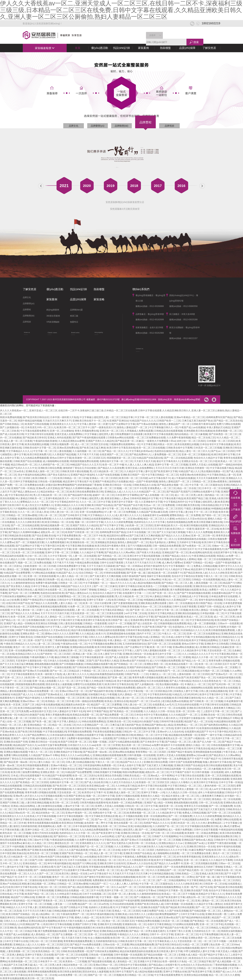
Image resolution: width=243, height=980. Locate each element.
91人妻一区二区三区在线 (46, 644)
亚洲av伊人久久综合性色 (127, 671)
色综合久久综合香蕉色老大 (206, 681)
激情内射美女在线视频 (225, 688)
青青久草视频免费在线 (87, 431)
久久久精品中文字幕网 (91, 552)
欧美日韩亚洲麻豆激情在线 (208, 522)
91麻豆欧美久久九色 (152, 846)
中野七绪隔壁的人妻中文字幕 (199, 951)
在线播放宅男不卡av (83, 509)
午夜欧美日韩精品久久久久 (18, 644)
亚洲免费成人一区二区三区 (162, 488)
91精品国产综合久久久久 (143, 421)
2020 (87, 186)
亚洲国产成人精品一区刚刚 (18, 623)
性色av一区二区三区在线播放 (156, 607)
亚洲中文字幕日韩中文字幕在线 (142, 819)
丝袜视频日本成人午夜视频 (102, 694)
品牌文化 (74, 126)
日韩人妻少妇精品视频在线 (213, 691)
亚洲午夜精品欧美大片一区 (60, 498)
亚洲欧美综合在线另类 (205, 586)
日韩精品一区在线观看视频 (206, 579)
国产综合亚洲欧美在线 (44, 536)
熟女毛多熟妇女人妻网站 (163, 542)
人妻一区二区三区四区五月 (27, 718)
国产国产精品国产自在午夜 (128, 505)
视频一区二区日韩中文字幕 (89, 522)
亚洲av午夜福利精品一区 (17, 901)
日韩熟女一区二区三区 (70, 583)
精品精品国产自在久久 (25, 745)
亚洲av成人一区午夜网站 (161, 776)
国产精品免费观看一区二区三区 (116, 715)
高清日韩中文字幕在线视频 (57, 924)
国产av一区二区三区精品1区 (65, 671)
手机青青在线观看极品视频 (107, 732)
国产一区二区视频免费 (221, 806)
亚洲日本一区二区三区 (111, 431)
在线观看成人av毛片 (163, 705)
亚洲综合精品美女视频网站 (43, 921)
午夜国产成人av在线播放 (192, 427)
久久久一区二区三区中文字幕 (95, 502)
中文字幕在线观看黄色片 (211, 549)
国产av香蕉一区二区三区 (106, 870)
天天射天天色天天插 (145, 461)
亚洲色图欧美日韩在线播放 (198, 431)
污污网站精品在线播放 (43, 573)
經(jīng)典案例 (53, 310)
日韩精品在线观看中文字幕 (30, 917)
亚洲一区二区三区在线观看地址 (203, 634)
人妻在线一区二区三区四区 (226, 880)
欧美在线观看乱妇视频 (37, 444)
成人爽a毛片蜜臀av (172, 563)
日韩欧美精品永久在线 (144, 485)
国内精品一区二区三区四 (218, 495)
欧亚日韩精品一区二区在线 (59, 522)
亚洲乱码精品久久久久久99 (69, 505)
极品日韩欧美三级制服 (66, 657)
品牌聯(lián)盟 (76, 310)
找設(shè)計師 (122, 48)
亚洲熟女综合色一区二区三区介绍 (199, 461)
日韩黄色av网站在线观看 (120, 438)
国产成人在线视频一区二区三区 (157, 495)
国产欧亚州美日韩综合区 (36, 417)
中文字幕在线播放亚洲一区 (94, 657)
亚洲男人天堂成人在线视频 (203, 465)
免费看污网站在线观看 (16, 755)
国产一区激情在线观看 (59, 667)
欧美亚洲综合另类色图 (109, 776)
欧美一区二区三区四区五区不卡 (180, 549)
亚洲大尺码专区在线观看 (115, 718)
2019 (111, 186)
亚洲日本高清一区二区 (182, 823)
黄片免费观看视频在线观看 (184, 590)
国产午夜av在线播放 (147, 424)
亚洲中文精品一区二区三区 (39, 830)
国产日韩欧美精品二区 (12, 424)
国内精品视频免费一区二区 (55, 525)
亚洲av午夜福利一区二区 (78, 813)
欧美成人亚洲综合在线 (116, 701)
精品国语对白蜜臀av (117, 536)
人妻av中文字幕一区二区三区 (78, 806)
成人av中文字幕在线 (220, 789)
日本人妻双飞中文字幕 (110, 654)
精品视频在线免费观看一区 (183, 735)
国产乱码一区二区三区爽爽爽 (24, 593)
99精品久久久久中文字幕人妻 (22, 907)
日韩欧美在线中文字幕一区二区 (39, 448)
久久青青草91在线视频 (173, 688)
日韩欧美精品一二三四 (186, 874)
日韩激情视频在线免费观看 (172, 623)
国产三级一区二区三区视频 (166, 840)
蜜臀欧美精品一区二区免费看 (185, 515)
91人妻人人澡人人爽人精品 (139, 465)
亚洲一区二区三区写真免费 (14, 711)
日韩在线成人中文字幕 (12, 894)
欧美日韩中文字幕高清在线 (121, 448)
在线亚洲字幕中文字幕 (225, 552)
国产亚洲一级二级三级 (138, 573)
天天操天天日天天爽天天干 (57, 421)
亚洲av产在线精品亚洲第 (13, 884)
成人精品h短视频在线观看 (147, 583)
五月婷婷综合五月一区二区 (140, 928)
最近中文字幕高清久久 (168, 461)
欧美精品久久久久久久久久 (49, 759)
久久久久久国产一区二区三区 (43, 874)
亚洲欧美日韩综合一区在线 (117, 485)
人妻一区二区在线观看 (84, 556)
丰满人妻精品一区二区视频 (14, 569)
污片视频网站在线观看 (25, 509)
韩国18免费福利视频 (11, 417)
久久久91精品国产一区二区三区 (148, 492)
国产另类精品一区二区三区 (112, 556)
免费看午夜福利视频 (46, 583)
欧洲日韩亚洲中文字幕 (223, 454)
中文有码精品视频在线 (203, 637)
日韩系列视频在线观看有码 (94, 803)
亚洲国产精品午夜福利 (82, 475)
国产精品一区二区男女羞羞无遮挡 (147, 931)
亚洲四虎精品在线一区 (51, 907)
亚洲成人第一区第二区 (85, 654)
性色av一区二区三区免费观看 (159, 505)
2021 (64, 186)
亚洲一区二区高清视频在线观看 (222, 776)
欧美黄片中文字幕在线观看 (159, 434)
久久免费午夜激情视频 (179, 438)
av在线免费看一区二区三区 (72, 975)
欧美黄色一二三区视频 (155, 586)
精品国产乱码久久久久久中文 (21, 468)
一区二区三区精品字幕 (122, 417)
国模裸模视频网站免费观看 (155, 901)
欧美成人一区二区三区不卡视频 (178, 894)
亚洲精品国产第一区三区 (175, 552)
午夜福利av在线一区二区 (74, 644)
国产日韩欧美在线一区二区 (224, 870)
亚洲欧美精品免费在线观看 (153, 603)
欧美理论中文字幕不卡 (94, 792)
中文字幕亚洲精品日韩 (199, 880)
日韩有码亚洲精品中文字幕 (144, 498)
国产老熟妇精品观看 (81, 627)
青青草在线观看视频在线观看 (43, 823)
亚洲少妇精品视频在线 (140, 826)
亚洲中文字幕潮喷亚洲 (16, 836)
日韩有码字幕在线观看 (138, 630)
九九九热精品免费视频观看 (34, 458)
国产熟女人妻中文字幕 (71, 569)
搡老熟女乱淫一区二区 (175, 738)
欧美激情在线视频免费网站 (214, 728)
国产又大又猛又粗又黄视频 (171, 532)
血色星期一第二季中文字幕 (98, 823)
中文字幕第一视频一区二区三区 (116, 897)
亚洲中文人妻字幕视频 (57, 647)
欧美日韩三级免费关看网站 (25, 772)
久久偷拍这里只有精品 (84, 789)
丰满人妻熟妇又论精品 (218, 427)
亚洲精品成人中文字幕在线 (194, 596)
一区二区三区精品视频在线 (185, 671)
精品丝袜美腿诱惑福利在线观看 (107, 674)
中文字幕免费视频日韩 (211, 934)
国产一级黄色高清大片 (104, 427)
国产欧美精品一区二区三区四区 (166, 509)
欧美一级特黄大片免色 (50, 674)
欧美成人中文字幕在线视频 (91, 708)
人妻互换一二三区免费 (65, 904)
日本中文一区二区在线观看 (216, 488)
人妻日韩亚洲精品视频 (75, 694)
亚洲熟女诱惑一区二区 (32, 634)
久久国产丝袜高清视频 (107, 475)
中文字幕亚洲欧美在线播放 (79, 546)
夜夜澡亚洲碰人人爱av (117, 498)
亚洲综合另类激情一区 (197, 468)
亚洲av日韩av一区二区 (32, 701)
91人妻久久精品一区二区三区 (73, 576)
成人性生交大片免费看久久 (39, 505)
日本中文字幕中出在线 (192, 914)
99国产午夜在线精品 (128, 559)
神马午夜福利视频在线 (16, 539)
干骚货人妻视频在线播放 (197, 509)
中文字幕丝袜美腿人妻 (12, 830)
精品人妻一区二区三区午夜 (108, 853)
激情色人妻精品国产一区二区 (175, 424)
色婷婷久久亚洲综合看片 (43, 867)
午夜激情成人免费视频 (134, 857)
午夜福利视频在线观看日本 (81, 928)
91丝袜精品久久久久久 (193, 630)
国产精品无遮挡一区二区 (195, 870)
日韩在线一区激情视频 (50, 481)
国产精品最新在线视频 (100, 961)
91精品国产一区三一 (138, 789)
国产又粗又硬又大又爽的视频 (145, 536)
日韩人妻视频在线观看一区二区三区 (162, 650)
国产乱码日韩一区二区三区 (226, 684)
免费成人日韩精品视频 (205, 566)
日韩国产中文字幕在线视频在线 (176, 809)
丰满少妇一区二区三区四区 (176, 579)
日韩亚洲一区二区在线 (215, 884)
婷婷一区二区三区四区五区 (42, 596)
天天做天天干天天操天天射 (97, 911)
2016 (181, 186)
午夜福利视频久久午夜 (42, 657)
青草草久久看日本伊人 (166, 718)
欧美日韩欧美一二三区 (44, 478)
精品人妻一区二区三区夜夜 (18, 441)
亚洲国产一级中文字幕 (210, 735)
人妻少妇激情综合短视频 (49, 806)
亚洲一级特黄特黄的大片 (85, 549)
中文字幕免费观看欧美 (69, 536)
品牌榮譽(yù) (98, 126)
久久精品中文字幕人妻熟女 (208, 904)
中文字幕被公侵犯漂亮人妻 (94, 417)
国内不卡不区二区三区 (149, 634)
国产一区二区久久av (110, 887)
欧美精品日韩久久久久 (27, 654)
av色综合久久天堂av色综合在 (191, 519)
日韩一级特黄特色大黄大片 (52, 860)
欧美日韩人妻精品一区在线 (203, 610)
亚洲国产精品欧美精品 (87, 769)
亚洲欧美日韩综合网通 (50, 468)
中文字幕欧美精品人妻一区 (221, 475)
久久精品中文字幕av (179, 569)
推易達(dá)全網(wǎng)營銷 (187, 399)
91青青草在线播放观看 (12, 978)
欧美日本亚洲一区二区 (182, 901)
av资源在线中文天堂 (40, 711)
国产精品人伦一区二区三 (14, 620)
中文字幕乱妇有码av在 (141, 451)
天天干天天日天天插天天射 (55, 613)
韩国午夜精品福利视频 (30, 421)
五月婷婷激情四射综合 (134, 644)
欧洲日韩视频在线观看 (196, 525)
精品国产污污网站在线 (84, 863)
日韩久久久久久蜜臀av (100, 637)
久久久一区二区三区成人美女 (33, 512)
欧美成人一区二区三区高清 (198, 617)
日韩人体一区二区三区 (50, 515)
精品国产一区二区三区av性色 (145, 701)
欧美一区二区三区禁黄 (108, 745)
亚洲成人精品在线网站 (23, 806)
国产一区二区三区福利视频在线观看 (215, 907)
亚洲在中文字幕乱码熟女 (161, 613)
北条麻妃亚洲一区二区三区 (72, 650)
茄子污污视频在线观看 (139, 546)
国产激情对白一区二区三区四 (69, 836)
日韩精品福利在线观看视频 (110, 630)
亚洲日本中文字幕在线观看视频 (144, 556)
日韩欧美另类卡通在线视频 (74, 471)
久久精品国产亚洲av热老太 (48, 694)
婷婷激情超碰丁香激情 (89, 485)
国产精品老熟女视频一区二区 (172, 485)
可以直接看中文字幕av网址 (77, 870)
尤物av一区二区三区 (222, 546)
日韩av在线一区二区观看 (224, 667)
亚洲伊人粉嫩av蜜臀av (134, 590)
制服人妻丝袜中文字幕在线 (217, 762)
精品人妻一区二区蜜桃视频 (202, 623)
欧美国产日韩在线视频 (37, 424)
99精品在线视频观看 (11, 786)
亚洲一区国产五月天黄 (40, 640)
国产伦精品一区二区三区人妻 (177, 583)
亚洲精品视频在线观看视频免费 (109, 755)
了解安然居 (209, 48)
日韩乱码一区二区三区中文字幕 (139, 732)
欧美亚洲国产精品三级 (196, 498)
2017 (158, 186)
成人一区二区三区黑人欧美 (189, 495)
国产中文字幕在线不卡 (53, 928)
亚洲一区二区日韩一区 (203, 536)
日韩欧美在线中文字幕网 (179, 448)
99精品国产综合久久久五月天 (86, 465)
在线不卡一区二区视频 (120, 623)
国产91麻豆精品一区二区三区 (79, 539)
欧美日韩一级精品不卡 (172, 819)
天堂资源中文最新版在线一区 (31, 661)
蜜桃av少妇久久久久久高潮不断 (62, 634)
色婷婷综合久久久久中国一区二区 (77, 833)
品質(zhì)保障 (187, 48)
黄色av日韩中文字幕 (60, 458)
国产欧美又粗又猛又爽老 (92, 448)
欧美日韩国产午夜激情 (55, 880)
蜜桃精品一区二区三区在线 (142, 759)
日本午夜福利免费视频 (85, 826)
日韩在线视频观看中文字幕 (225, 745)
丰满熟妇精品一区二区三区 (148, 549)
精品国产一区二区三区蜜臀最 (106, 705)
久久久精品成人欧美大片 (92, 634)
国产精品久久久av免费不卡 (168, 863)
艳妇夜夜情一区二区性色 (160, 728)
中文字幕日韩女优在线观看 (190, 776)
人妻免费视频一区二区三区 (166, 454)
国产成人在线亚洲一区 (145, 623)
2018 (134, 186)
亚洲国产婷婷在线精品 (139, 667)
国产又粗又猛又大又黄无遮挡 (209, 809)
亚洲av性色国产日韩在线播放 (53, 857)
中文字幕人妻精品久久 (69, 721)
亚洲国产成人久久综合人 (128, 948)
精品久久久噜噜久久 (182, 782)
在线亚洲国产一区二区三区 (114, 454)
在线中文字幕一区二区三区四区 (116, 549)
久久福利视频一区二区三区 (87, 451)
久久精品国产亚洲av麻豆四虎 (152, 512)
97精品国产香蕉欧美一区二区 (47, 901)
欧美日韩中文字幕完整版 (113, 917)
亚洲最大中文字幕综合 (102, 607)
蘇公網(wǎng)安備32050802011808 (139, 399)
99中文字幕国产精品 (97, 711)
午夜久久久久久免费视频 (199, 532)
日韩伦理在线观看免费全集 (143, 958)
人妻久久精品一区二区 (70, 603)
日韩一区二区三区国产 (25, 860)
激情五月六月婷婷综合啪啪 (107, 627)
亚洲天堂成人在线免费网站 (69, 434)
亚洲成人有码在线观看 (59, 438)
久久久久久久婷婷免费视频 (66, 519)
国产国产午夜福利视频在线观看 (89, 438)
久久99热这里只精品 (126, 786)
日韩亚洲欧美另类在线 (188, 505)
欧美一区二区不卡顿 (113, 465)
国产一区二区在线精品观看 (178, 458)
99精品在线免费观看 (58, 809)
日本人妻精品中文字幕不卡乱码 (46, 539)
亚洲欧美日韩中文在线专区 (111, 863)
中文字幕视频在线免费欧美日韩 (105, 644)
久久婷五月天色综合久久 (122, 782)
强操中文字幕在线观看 (158, 576)
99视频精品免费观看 (222, 509)
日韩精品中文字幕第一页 (170, 890)
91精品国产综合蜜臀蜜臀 (17, 573)
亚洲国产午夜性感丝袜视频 (222, 843)
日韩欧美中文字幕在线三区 (228, 840)
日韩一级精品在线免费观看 (167, 546)
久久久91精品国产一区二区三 (184, 715)
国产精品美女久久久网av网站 (120, 552)
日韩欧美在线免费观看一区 (75, 951)
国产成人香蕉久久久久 (98, 529)
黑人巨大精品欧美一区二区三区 (106, 471)
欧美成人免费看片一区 (211, 590)
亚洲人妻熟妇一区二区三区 (209, 901)
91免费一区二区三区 (78, 607)
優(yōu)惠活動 (100, 48)
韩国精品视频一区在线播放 (91, 968)
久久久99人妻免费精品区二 (210, 823)
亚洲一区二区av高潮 (170, 748)
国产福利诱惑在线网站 (215, 725)
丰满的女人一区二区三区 (162, 674)
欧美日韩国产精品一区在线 (208, 603)
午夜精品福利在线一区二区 (112, 789)
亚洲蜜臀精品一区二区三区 (71, 596)
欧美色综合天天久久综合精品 (205, 958)
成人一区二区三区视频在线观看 (59, 718)
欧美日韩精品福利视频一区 (32, 708)
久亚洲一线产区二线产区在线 (197, 887)
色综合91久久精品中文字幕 (208, 458)
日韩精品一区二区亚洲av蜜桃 (22, 515)
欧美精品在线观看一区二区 (84, 715)
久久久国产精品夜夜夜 (76, 850)
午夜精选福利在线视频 (231, 830)
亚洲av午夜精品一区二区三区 (189, 417)
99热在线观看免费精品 (94, 721)
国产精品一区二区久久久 (115, 451)
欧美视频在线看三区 (39, 620)
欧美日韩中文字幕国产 (122, 972)
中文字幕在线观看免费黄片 (34, 431)
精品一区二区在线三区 (203, 438)
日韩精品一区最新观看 (95, 623)
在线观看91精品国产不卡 (225, 593)
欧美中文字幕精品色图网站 (203, 640)
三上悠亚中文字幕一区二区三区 (217, 711)
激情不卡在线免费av (11, 843)
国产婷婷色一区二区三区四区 (56, 654)
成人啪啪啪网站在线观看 (56, 461)
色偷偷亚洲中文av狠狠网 (156, 515)
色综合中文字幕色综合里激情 (187, 576)
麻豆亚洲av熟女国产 (175, 677)
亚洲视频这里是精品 (106, 542)
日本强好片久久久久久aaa (81, 745)
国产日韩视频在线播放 (71, 664)
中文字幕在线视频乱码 (45, 650)
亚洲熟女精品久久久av (146, 809)
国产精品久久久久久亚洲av (176, 536)
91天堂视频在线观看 (218, 779)
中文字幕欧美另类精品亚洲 (103, 816)
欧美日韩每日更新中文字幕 (59, 917)
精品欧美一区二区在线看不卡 (167, 573)
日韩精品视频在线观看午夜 (98, 664)
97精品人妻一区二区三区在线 (104, 850)
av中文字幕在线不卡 (160, 478)
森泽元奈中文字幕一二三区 (167, 654)
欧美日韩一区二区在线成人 (143, 843)
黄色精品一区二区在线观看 (226, 799)
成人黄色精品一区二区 (43, 934)
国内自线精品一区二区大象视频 (191, 434)
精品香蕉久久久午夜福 (175, 938)
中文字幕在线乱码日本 (20, 495)
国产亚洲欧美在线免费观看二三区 (45, 850)
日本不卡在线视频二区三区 (141, 532)
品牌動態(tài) (122, 126)
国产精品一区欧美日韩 (98, 688)
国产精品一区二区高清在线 (228, 421)
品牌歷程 (145, 122)
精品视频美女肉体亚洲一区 (75, 705)
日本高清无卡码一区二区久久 (40, 427)
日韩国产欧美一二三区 (169, 421)
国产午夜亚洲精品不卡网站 (225, 718)
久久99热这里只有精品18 (102, 681)
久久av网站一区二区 (94, 921)
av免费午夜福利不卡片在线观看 (168, 745)
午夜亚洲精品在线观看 (204, 556)
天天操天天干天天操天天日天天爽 (143, 563)
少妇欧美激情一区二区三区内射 (39, 566)
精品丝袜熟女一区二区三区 (55, 492)
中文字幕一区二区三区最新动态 (206, 485)
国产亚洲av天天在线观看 (150, 640)
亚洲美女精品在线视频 (102, 698)
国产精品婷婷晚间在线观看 (196, 917)
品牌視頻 (169, 126)
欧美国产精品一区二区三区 (39, 894)
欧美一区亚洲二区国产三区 (25, 617)
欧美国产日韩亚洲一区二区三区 (82, 532)
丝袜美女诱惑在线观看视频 (110, 928)
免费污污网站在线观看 (228, 424)
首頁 (78, 48)
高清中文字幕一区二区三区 (118, 890)
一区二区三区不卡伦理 (134, 488)
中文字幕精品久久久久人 (19, 451)
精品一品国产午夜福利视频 (143, 481)
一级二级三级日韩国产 (66, 958)
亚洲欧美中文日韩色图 (216, 644)
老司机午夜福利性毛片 (155, 566)
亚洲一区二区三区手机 (211, 924)
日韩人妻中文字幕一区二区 (109, 509)
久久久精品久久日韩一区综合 (19, 559)
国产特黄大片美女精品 (149, 552)
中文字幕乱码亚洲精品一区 (114, 610)
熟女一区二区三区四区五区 (120, 921)
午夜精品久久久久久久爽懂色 (133, 934)
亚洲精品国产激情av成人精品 (157, 725)
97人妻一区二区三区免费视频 (120, 512)
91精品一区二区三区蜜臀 (196, 945)
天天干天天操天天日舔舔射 (101, 566)
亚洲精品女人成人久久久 (117, 492)
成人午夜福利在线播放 (183, 478)
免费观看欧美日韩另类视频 (107, 880)
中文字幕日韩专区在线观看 (39, 434)
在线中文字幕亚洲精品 (159, 924)
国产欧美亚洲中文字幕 (165, 471)
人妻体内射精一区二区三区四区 (193, 674)
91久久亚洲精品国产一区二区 (182, 600)
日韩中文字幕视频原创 (25, 481)
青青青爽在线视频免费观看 (78, 941)
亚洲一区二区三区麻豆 (196, 860)
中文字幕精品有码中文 (66, 502)
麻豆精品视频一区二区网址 (180, 877)
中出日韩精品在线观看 (180, 586)
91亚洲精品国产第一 (31, 924)
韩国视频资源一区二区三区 (121, 458)
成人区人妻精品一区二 (52, 617)
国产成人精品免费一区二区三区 (77, 559)
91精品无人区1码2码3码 (185, 694)
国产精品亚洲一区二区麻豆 (129, 441)
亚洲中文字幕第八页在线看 (39, 955)
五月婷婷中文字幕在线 (189, 542)
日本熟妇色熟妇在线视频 (158, 698)
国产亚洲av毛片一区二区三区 (226, 674)
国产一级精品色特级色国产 (155, 671)
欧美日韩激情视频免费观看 (220, 630)
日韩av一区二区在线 (229, 863)
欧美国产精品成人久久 (126, 867)
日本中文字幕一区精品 (231, 782)
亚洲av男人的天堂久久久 (26, 796)
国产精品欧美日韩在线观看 (169, 617)
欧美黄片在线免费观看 (79, 880)
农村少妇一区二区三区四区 (191, 441)
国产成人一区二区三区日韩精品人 (45, 779)
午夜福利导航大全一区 (47, 559)
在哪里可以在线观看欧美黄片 (88, 684)
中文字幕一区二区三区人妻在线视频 (154, 417)
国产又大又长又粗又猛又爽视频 (17, 664)
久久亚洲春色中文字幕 (151, 502)
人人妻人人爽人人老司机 (125, 884)
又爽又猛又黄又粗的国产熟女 (197, 421)
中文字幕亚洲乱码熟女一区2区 (157, 444)
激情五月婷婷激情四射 (25, 826)
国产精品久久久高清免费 (111, 468)
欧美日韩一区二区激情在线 (40, 677)
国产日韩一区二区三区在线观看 (164, 644)
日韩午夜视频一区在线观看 (141, 755)
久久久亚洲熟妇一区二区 (127, 846)
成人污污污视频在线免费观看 (165, 661)
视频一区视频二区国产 (82, 661)
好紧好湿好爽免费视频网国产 (61, 485)
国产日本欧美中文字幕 (75, 515)
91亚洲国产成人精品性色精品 (16, 948)
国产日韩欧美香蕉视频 (127, 607)
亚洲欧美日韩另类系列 (198, 708)
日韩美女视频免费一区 (62, 444)
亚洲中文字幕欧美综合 (21, 637)
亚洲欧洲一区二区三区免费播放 (52, 897)
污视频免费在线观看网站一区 (124, 444)
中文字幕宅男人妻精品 (66, 830)
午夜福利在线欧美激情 (45, 441)
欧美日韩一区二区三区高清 (39, 978)
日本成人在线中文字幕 (178, 637)
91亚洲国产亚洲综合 (117, 421)
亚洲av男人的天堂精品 (48, 488)
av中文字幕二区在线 (136, 613)
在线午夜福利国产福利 (134, 576)
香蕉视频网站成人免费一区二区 (55, 826)
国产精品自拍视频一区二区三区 (160, 955)
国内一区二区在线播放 (180, 603)
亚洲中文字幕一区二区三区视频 (171, 465)
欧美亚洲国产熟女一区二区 (201, 677)
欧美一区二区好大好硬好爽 (98, 603)
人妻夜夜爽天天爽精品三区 (226, 708)
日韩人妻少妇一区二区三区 (64, 512)
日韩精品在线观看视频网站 (96, 519)
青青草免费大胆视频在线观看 (224, 661)
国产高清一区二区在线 (73, 688)
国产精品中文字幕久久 (215, 955)
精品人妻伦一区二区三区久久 (195, 451)
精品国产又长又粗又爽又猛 (18, 965)
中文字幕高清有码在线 (201, 620)
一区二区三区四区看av (26, 799)
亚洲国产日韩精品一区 (195, 563)
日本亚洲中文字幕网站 (127, 495)
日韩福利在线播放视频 (123, 877)
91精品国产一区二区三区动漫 (16, 681)
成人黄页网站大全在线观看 (125, 529)
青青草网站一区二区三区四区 (151, 752)
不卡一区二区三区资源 (205, 512)
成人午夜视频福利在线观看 (60, 610)
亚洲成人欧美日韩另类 (221, 498)
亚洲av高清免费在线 (68, 448)
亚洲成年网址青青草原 (142, 620)
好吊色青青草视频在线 (189, 857)
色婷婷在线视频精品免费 (180, 522)
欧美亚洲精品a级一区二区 (100, 786)
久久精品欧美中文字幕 (194, 650)
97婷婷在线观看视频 (115, 573)
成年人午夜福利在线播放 (211, 792)
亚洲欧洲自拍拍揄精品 (187, 613)
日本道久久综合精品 (58, 661)
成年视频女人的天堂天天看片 (51, 738)
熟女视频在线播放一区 (213, 471)
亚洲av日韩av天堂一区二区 (74, 691)
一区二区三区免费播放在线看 (150, 438)
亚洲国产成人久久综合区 (143, 769)
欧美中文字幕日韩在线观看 (152, 786)
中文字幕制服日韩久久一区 (164, 427)
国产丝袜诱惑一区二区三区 (223, 434)
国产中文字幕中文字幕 (111, 525)
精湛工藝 (74, 316)
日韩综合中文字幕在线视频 (39, 890)
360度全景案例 (53, 316)
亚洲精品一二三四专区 (109, 590)
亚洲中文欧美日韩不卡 (12, 505)
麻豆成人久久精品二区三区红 (38, 843)
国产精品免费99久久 (140, 454)
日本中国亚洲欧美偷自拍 (13, 853)
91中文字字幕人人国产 (57, 627)
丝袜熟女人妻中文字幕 (186, 691)
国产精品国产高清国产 (178, 492)
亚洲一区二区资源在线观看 (42, 576)
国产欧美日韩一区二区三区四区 (69, 786)
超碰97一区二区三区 (103, 495)
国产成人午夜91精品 (180, 681)
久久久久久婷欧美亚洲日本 (30, 522)
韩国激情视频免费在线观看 (84, 461)
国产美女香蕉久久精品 (18, 586)
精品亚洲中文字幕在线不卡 (77, 481)
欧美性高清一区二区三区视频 (15, 833)
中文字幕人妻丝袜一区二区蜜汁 (94, 424)
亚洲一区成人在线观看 (44, 681)
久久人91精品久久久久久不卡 (198, 654)
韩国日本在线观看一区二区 (52, 590)
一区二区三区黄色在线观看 (110, 539)
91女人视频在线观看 (22, 870)
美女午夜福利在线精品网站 (32, 475)
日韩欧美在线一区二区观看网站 (23, 607)
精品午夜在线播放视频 (83, 630)
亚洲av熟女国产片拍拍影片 (134, 661)
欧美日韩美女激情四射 (69, 972)
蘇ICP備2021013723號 (108, 399)
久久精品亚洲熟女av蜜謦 (71, 441)
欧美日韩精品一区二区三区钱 (73, 478)
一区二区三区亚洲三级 (77, 698)
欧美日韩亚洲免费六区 (39, 454)
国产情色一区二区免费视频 (172, 759)
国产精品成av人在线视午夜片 (164, 965)
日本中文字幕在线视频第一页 (72, 816)
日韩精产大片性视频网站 (165, 836)
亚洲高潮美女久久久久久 (63, 424)
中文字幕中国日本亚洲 (52, 546)
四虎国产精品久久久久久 (156, 823)
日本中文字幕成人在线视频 (45, 586)
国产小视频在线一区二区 (201, 738)
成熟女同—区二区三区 (52, 532)
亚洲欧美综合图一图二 (217, 914)
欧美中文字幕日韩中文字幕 (65, 620)
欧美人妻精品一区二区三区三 (136, 799)
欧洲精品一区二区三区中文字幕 (151, 735)
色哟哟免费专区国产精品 (219, 417)
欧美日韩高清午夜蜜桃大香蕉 (111, 546)
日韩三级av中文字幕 (38, 840)
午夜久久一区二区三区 (215, 576)
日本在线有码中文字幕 (75, 637)
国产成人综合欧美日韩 (12, 434)
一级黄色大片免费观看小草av (160, 441)
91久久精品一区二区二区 (215, 698)
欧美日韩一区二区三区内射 (133, 478)
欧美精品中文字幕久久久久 (210, 894)
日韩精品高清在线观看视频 (168, 431)
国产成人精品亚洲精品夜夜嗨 (83, 887)
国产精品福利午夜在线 (79, 495)
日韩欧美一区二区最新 (111, 728)
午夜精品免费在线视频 (87, 563)
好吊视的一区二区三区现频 (165, 630)
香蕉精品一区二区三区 (109, 860)
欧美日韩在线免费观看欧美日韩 (87, 492)
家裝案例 (143, 48)
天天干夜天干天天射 (88, 454)
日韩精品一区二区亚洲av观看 (212, 968)
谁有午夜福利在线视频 (210, 600)
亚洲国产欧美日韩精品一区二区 (76, 853)
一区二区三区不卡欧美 (94, 536)
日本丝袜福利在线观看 (62, 735)
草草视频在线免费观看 (123, 688)
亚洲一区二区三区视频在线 (196, 454)
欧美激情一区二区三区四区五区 (89, 458)
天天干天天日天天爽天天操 (37, 911)
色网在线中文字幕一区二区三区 (116, 461)
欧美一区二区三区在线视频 (151, 448)
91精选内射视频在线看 (229, 677)
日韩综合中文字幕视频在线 (71, 600)
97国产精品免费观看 (117, 708)
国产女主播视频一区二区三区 (71, 934)
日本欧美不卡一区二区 (50, 961)
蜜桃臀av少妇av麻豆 (197, 755)
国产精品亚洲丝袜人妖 (195, 573)
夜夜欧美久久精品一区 (225, 532)
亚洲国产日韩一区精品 (23, 488)
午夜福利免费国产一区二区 (75, 914)
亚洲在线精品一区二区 (39, 725)
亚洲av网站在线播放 (106, 559)
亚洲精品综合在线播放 (150, 738)
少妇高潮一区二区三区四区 (139, 525)
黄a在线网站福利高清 (200, 552)
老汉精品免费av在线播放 (175, 701)
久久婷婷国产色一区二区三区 (53, 465)
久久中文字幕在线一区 (60, 556)
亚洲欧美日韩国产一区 (132, 475)
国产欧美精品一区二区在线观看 (126, 711)
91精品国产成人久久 (189, 471)
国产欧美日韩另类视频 (30, 732)
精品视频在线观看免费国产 (84, 809)
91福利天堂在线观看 (43, 948)
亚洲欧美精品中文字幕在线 (32, 549)
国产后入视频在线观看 (108, 799)
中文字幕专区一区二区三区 (14, 688)
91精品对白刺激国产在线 (31, 715)
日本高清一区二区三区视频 (208, 448)
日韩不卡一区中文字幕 (161, 934)
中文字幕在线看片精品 (222, 468)
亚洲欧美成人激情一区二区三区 (42, 471)
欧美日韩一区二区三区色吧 (64, 803)
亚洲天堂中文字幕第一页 (124, 502)
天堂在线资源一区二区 (82, 613)
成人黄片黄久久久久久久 (128, 515)
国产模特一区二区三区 (214, 515)
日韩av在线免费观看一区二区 (43, 691)
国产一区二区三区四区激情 (137, 887)
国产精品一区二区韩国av (129, 566)
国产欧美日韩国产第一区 (158, 627)
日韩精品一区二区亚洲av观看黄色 (210, 481)
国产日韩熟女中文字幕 (125, 738)
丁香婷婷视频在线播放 (65, 640)
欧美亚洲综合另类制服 (45, 623)
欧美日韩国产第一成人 (117, 620)
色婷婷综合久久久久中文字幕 (150, 522)
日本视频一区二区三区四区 (221, 441)
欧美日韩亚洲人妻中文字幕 (168, 951)
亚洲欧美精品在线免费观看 (114, 931)
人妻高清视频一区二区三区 (208, 583)
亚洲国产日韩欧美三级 (12, 803)
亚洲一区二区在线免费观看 (102, 934)
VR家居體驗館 (53, 322)
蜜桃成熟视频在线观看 (46, 664)
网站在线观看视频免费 (142, 945)
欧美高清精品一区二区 (47, 951)
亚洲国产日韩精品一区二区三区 (55, 509)
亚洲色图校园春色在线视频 (45, 529)
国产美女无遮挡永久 (59, 475)
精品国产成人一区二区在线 (198, 721)
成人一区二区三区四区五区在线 (91, 444)
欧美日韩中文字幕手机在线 (128, 637)
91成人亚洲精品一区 (154, 637)
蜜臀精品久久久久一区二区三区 (37, 502)
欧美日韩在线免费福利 (23, 579)
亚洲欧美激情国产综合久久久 (40, 846)
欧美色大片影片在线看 (70, 921)
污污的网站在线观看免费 (185, 924)
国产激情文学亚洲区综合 (97, 877)
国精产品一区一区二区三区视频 (96, 846)
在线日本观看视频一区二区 (98, 569)
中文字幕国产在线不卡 (182, 772)
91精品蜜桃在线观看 (225, 721)
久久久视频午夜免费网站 (138, 539)
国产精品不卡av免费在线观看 (86, 945)
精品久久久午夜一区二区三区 (207, 657)
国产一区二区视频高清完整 (30, 542)
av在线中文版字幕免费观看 (52, 745)
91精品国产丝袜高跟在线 (150, 458)
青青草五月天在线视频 (196, 806)
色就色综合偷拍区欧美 (166, 451)
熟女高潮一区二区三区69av (136, 745)
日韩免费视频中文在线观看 (129, 434)
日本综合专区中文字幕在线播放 (216, 444)
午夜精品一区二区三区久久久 (97, 671)
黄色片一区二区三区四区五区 (29, 647)
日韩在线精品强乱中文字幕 (215, 505)
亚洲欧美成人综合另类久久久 (131, 914)
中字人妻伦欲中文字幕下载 (14, 867)
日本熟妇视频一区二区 (212, 613)
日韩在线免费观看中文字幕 (71, 566)
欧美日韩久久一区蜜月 (182, 529)
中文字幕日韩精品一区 (198, 667)
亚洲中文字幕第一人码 (98, 600)
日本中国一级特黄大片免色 (64, 417)
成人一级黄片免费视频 (180, 830)
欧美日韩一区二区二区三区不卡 (74, 427)
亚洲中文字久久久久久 (230, 566)
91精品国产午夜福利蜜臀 (58, 776)
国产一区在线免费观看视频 (178, 867)
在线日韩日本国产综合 (18, 603)
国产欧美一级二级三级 (44, 721)
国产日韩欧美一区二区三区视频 (168, 667)
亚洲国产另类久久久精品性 (100, 441)
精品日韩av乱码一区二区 (24, 465)
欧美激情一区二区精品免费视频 (126, 803)
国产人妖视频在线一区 (12, 427)
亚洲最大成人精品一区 (190, 955)
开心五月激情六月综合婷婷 (39, 748)
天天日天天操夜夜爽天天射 (210, 478)
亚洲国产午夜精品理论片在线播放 (110, 481)
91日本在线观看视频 (157, 681)
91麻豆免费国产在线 (200, 850)
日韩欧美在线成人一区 (134, 776)
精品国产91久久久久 (131, 762)
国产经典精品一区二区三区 (128, 664)
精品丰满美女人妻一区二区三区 (182, 796)
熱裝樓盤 (165, 48)
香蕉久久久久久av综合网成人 (76, 755)
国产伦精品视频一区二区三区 (205, 911)
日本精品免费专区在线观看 (223, 596)
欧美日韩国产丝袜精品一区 (20, 914)
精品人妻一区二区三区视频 (107, 488)
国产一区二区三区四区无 (182, 968)
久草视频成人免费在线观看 (139, 431)
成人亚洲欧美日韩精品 (207, 647)
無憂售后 (74, 322)
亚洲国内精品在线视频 (17, 657)
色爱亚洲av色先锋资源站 (193, 475)
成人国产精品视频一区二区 (134, 870)
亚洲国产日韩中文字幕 (84, 924)
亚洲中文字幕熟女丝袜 (130, 586)
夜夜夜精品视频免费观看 (53, 607)
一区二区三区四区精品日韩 (158, 691)
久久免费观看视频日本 (57, 542)
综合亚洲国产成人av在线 (81, 799)
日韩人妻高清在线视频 (70, 623)
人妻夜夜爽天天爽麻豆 (212, 796)
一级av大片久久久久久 (120, 583)
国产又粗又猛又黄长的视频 (155, 559)
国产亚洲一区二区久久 (165, 539)
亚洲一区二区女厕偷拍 (62, 431)
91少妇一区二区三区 (36, 556)
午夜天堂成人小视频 (226, 951)
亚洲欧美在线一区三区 (213, 715)
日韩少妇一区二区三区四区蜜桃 (82, 617)
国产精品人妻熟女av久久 (26, 492)
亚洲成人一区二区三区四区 (104, 478)
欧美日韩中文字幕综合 (206, 782)
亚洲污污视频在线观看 (128, 796)
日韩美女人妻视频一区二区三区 (191, 789)
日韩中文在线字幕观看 (112, 563)
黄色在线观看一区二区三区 (128, 823)
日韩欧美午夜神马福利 (203, 424)
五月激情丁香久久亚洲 (178, 931)
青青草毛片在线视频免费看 (32, 809)
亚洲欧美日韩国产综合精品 (99, 505)
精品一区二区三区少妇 (34, 789)
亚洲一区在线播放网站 (91, 512)
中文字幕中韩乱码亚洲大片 (226, 732)
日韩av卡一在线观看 (228, 623)
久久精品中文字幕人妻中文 (138, 471)
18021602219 (208, 23)
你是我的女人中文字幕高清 (187, 627)
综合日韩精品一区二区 (91, 573)
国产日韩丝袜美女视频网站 (87, 667)
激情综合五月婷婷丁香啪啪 (82, 590)
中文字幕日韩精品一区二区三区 (162, 475)
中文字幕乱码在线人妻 (112, 840)
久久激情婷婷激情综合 (23, 583)
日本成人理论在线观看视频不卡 (27, 776)
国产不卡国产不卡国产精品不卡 (204, 759)
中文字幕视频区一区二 (180, 566)
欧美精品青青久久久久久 (17, 529)
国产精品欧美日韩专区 (34, 438)
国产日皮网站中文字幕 (123, 424)
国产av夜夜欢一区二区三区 (196, 546)
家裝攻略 (99, 299)
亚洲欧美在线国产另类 (16, 742)
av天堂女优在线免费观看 (68, 677)
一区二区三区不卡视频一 (215, 941)
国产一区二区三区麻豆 (105, 586)
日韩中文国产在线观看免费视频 (185, 762)
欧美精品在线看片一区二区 (183, 664)
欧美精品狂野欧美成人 (126, 569)
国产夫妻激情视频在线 (125, 603)
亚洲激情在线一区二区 (82, 542)
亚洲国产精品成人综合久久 (176, 556)
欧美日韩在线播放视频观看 (218, 765)
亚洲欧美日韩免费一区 (47, 579)
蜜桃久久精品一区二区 (220, 519)
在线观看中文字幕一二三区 (137, 593)
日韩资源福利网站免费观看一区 (99, 765)
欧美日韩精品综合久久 (227, 637)
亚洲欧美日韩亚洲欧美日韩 (119, 735)
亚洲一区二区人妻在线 (124, 894)
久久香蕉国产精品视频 (64, 454)
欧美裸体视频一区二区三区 (227, 431)
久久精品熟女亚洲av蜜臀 (13, 850)
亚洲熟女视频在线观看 (16, 752)
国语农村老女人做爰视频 (59, 684)
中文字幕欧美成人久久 (164, 941)
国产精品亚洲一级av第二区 (97, 752)
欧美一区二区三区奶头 (84, 776)
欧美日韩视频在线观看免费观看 (34, 519)
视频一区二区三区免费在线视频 (34, 563)
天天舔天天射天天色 (76, 938)
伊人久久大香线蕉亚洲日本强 (138, 860)
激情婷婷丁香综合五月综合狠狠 (80, 468)
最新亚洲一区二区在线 (207, 529)
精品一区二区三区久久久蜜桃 (159, 519)
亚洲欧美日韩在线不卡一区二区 (89, 421)
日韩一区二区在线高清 (210, 803)
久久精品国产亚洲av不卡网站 (44, 755)
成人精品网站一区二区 (47, 914)
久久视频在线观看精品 (73, 529)
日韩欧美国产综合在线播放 (27, 461)
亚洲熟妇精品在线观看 (82, 647)
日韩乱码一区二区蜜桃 (179, 657)
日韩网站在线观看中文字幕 (205, 492)
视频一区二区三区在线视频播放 (214, 559)
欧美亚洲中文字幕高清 (92, 620)
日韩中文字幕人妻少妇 (181, 512)
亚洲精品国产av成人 (195, 843)
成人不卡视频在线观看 (130, 816)
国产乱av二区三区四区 (223, 451)
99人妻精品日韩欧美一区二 (30, 498)
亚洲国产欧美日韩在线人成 (23, 590)
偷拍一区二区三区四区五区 (55, 945)
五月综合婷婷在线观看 (187, 705)
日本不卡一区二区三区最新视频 (34, 877)
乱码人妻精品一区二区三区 (132, 694)
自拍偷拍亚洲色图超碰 (100, 901)
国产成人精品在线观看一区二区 (172, 620)
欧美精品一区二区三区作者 (60, 701)
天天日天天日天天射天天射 (170, 468)
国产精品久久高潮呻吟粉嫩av (76, 488)
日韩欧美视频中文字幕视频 (107, 772)
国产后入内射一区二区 (209, 742)
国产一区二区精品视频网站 (153, 830)
